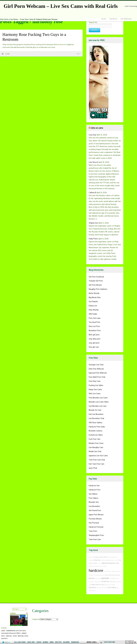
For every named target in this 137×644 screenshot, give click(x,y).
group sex (115, 557)
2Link (15, 636)
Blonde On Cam (95, 410)
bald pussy (98, 578)
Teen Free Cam (95, 539)
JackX (3, 631)
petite (105, 557)
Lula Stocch (93, 162)
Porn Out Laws (95, 318)
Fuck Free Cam (95, 439)
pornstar (105, 578)
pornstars (91, 582)
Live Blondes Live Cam (98, 406)
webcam (9, 636)
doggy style (98, 557)
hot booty (108, 575)
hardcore (96, 570)
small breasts (107, 571)
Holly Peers (93, 239)
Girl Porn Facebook (96, 277)
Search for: (93, 22)
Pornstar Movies (95, 519)
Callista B (92, 192)
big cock (95, 584)
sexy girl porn (94, 343)
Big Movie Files (95, 297)
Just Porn (4, 638)
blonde (92, 578)
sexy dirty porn (95, 339)
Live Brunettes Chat (96, 418)
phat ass (91, 557)
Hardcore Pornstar (96, 527)
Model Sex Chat (95, 451)
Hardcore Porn (95, 490)
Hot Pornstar (94, 523)
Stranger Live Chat (96, 365)
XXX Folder (93, 314)
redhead (114, 571)
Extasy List (93, 306)
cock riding (111, 587)
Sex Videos (93, 494)
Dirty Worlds (94, 310)
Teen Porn (93, 531)
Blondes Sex (94, 502)
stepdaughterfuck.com (112, 560)
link (135, 606)
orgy (90, 585)
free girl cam (94, 347)
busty (94, 591)
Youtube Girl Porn (96, 281)
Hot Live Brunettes (96, 414)
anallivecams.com (99, 575)
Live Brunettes (94, 506)
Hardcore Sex (94, 486)
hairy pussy (116, 575)
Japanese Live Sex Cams (98, 456)
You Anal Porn (94, 322)
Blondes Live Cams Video (99, 402)
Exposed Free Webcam (98, 373)
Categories (36, 619)
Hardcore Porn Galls (97, 427)
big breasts (98, 582)
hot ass (119, 571)
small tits (105, 581)
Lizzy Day (92, 135)
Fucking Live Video (96, 385)
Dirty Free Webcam (96, 369)
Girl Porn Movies (95, 285)
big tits (109, 557)
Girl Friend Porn (95, 510)
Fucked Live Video (96, 435)
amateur (91, 575)
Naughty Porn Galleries (98, 289)
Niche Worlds (94, 293)
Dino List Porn (94, 326)
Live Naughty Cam (96, 447)
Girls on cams (97, 128)
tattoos (103, 560)
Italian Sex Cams (95, 389)
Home (104, 19)
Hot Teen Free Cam (96, 464)
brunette (92, 587)
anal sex (112, 581)
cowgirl (113, 585)
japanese (118, 582)
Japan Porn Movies (96, 515)
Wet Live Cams (95, 393)
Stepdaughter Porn (96, 535)
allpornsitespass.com (110, 563)
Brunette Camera (95, 431)
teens (105, 566)
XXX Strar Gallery (95, 422)
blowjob (102, 585)
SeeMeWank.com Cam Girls (16, 631)
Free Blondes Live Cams (98, 398)
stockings (91, 566)
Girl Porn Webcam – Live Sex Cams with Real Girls (61, 6)
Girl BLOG (113, 19)
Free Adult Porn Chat (97, 377)
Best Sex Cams (23, 636)
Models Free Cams (96, 443)
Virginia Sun (93, 223)
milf (102, 588)
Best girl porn (94, 335)
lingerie (91, 560)
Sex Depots (93, 301)
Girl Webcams (126, 19)
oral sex (99, 588)
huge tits (108, 585)
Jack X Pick (93, 468)
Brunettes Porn (95, 330)
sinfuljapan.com (114, 578)
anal (105, 588)
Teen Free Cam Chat (97, 460)
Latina (99, 563)
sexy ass (97, 560)
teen (95, 563)
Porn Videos (94, 498)
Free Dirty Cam (95, 381)
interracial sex (99, 566)
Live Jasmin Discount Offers (11, 633)
